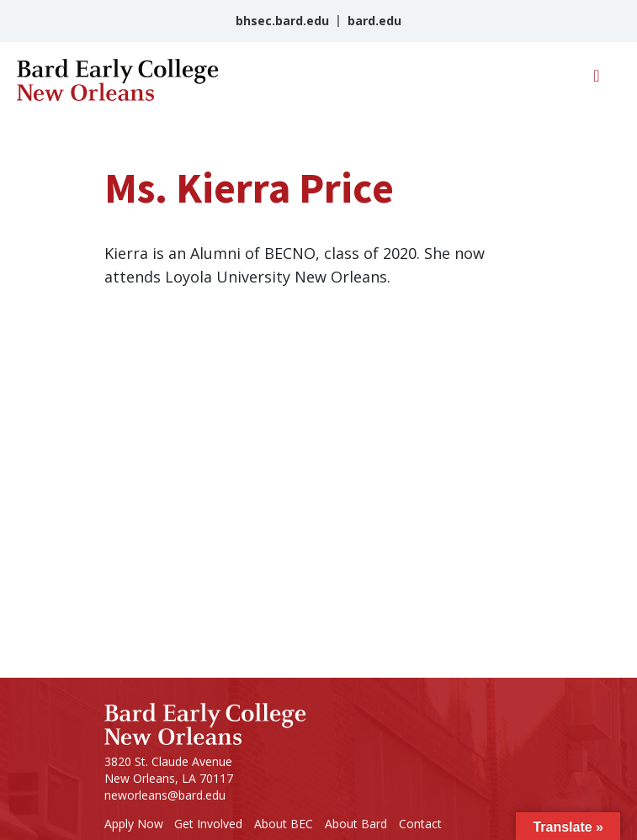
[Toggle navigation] (597, 80)
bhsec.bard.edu (282, 21)
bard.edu (374, 21)
